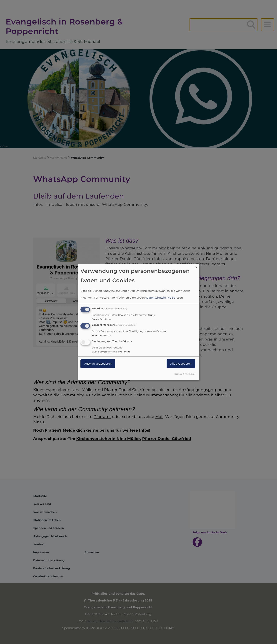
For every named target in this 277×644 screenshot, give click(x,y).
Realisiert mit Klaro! (185, 374)
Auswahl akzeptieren (98, 364)
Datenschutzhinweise (161, 298)
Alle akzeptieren (181, 364)
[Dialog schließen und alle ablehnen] (196, 266)
